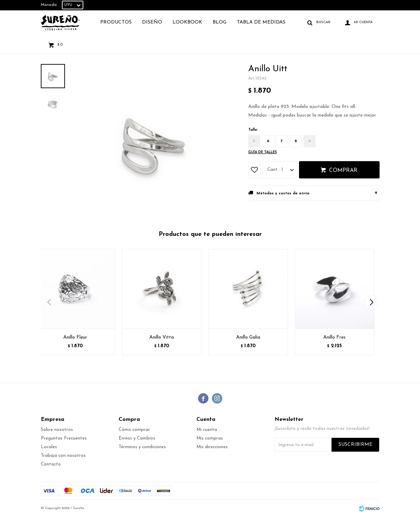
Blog (220, 22)
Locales (49, 447)
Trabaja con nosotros (63, 456)
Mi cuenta (207, 430)
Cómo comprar (134, 430)
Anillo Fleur (75, 337)
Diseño (152, 22)
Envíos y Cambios (137, 438)
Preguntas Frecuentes (64, 438)
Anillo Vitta (162, 337)
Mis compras (210, 438)
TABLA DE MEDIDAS (261, 22)
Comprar (343, 170)
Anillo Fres (334, 337)
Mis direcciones (212, 447)
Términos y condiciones (142, 447)
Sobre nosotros (57, 430)
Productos (116, 22)
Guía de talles (263, 152)
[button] (371, 302)
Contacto (51, 464)
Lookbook (187, 22)
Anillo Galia (248, 337)
